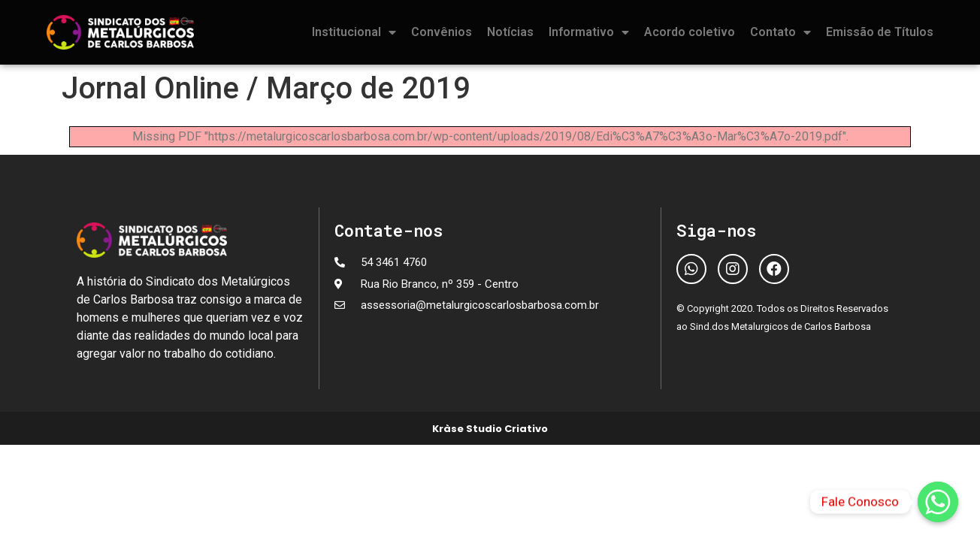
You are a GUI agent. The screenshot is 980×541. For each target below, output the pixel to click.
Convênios (442, 32)
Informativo (589, 32)
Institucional (354, 32)
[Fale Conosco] (938, 502)
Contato (780, 32)
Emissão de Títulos (880, 32)
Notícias (510, 32)
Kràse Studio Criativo (490, 429)
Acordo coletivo (690, 32)
